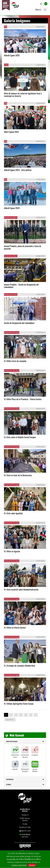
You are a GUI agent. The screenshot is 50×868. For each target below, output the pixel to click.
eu (41, 4)
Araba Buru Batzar (25, 810)
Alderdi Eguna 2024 (12, 208)
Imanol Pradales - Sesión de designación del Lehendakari (21, 286)
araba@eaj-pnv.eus (26, 835)
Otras (9, 785)
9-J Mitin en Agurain (12, 551)
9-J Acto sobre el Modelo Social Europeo (20, 437)
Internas (10, 779)
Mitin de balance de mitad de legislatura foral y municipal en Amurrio (23, 95)
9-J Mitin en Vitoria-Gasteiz (15, 628)
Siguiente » (10, 719)
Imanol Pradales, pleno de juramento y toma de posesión (23, 247)
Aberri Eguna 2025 (11, 132)
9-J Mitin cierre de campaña (15, 361)
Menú (38, 10)
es (46, 4)
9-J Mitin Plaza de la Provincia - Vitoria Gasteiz (23, 399)
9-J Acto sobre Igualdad (13, 513)
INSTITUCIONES (12, 741)
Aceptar (32, 865)
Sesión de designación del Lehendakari (19, 323)
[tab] (25, 742)
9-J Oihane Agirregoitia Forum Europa (19, 704)
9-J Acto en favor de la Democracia (18, 475)
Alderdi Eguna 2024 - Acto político (18, 170)
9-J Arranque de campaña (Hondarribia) (19, 666)
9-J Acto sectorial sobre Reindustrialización (21, 589)
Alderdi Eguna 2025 (12, 55)
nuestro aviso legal (19, 865)
